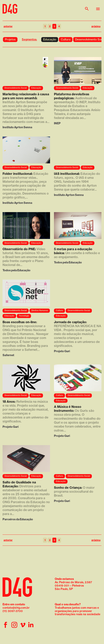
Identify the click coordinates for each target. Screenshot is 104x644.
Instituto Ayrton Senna (17, 127)
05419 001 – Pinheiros (69, 586)
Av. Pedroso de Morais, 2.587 (73, 581)
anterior (8, 26)
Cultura (66, 39)
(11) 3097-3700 (13, 611)
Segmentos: (29, 39)
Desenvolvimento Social (16, 88)
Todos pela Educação (16, 270)
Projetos (10, 39)
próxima (96, 26)
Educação (50, 39)
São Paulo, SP (64, 589)
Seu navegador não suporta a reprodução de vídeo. (26, 70)
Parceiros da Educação (18, 519)
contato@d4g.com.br (16, 608)
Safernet (8, 355)
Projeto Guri (62, 351)
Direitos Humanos (40, 310)
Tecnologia (24, 316)
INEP (57, 123)
